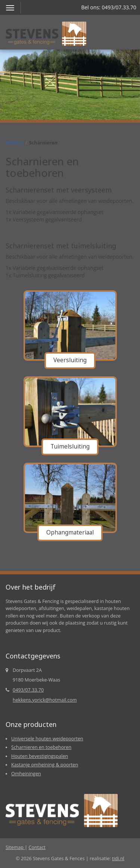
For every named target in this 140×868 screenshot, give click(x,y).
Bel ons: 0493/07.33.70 (109, 7)
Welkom (15, 143)
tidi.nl (118, 859)
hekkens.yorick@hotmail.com (45, 700)
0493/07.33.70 (28, 690)
